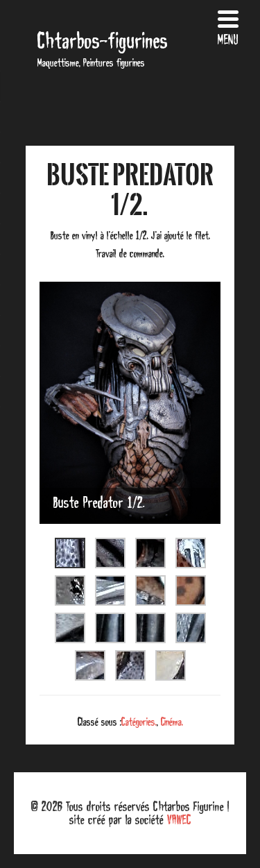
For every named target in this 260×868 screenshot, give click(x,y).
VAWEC (179, 819)
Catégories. (139, 722)
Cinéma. (172, 722)
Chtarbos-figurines (103, 41)
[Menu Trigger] (228, 26)
